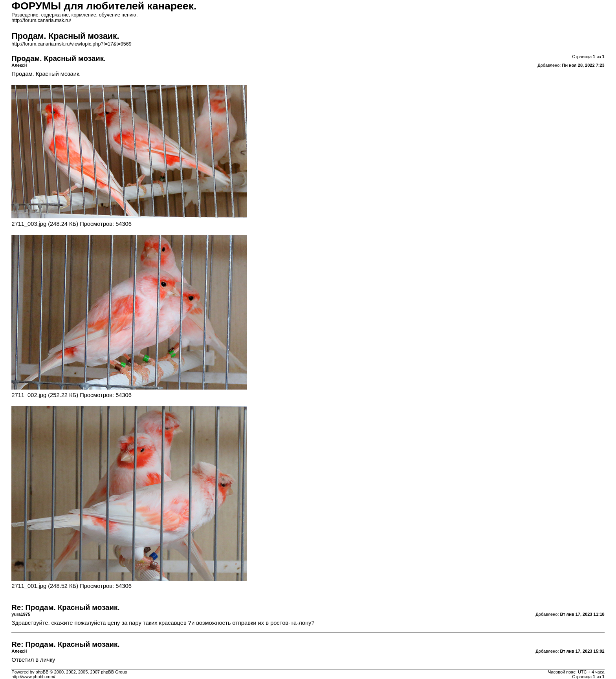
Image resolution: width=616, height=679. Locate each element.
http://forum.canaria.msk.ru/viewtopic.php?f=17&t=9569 (71, 44)
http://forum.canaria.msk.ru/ (41, 20)
